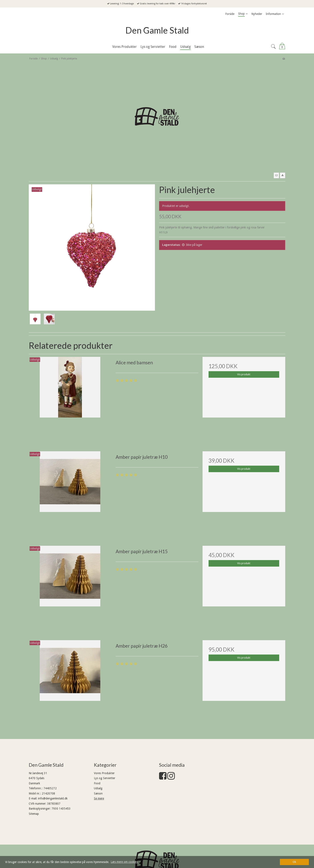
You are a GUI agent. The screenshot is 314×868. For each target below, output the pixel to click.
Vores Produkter (104, 773)
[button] (276, 175)
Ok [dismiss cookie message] (294, 862)
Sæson (98, 793)
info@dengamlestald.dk (53, 798)
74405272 (50, 788)
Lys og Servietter (105, 778)
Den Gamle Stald (157, 30)
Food (97, 783)
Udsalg (98, 788)
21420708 (48, 793)
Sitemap (34, 814)
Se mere (99, 798)
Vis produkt (244, 374)
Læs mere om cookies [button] (124, 862)
